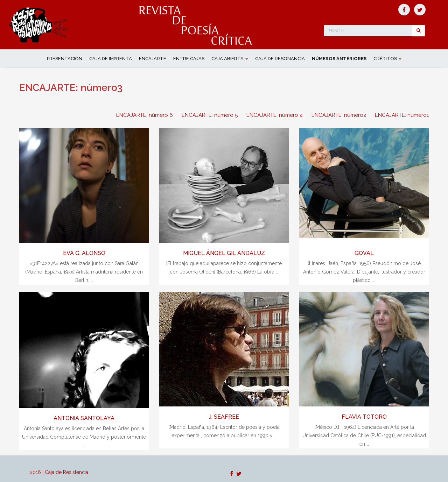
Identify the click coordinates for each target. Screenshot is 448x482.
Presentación (65, 59)
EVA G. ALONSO (84, 253)
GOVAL (364, 253)
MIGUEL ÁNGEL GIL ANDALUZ (224, 253)
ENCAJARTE (153, 59)
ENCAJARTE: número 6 (145, 115)
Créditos (387, 59)
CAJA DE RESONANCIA (280, 59)
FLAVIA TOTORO (364, 417)
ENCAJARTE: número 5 (210, 115)
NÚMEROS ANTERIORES (339, 59)
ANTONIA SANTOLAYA (84, 418)
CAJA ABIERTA (230, 59)
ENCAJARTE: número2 (339, 115)
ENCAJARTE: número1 (402, 115)
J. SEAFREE (224, 417)
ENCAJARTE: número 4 (275, 115)
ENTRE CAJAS (189, 59)
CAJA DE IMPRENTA (111, 59)
